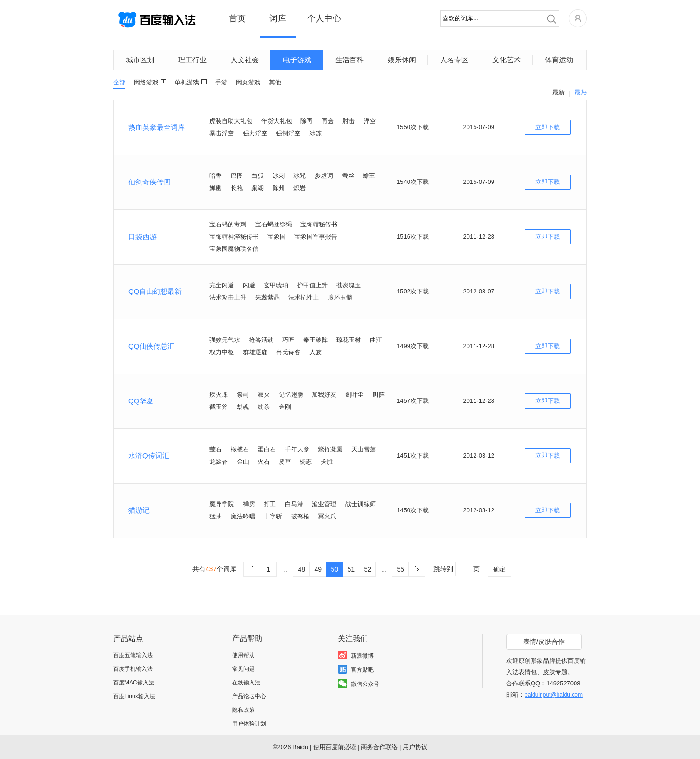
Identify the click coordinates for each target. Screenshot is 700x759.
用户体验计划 (249, 724)
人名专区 (454, 60)
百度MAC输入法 (134, 683)
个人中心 (324, 18)
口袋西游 (142, 237)
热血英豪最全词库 (157, 127)
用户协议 (415, 747)
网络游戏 (146, 82)
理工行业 (192, 60)
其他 (275, 82)
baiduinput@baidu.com (554, 695)
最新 (558, 92)
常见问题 (243, 669)
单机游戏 (187, 82)
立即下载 (548, 127)
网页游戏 (248, 82)
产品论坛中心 (249, 696)
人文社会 (245, 60)
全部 (119, 82)
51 (351, 569)
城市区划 (140, 60)
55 (400, 569)
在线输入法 (246, 683)
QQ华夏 (141, 401)
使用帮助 (243, 655)
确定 (500, 569)
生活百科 (350, 60)
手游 (221, 82)
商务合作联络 (379, 747)
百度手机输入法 (133, 669)
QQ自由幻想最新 (155, 291)
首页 (237, 18)
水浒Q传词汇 (149, 455)
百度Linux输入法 (134, 696)
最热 (581, 92)
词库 (278, 18)
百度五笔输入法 (133, 655)
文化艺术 (507, 60)
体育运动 (559, 60)
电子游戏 (297, 60)
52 (367, 569)
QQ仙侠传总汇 (151, 346)
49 (318, 569)
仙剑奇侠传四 (150, 182)
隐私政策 (243, 710)
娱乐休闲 (402, 60)
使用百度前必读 (335, 747)
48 (301, 569)
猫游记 (139, 510)
